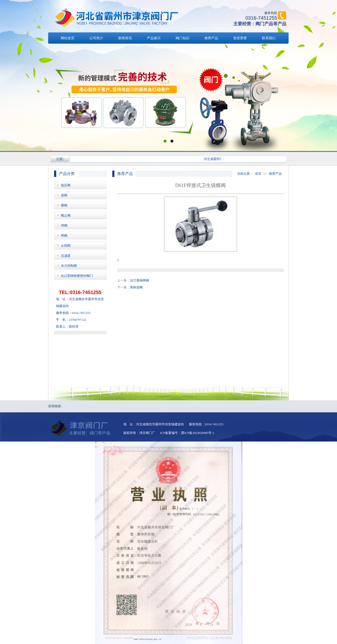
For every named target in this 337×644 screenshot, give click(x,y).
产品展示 (154, 38)
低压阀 (66, 185)
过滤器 (66, 256)
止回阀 (66, 246)
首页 (258, 174)
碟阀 (64, 205)
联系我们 (269, 38)
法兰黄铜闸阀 (140, 280)
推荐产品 (211, 38)
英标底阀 (136, 287)
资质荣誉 (240, 38)
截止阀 (66, 215)
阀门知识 (183, 38)
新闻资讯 (125, 38)
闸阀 (64, 235)
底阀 (64, 195)
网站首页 (68, 38)
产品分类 (67, 174)
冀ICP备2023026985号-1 (198, 433)
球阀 (64, 225)
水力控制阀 (69, 266)
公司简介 (96, 38)
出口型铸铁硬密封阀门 (77, 276)
